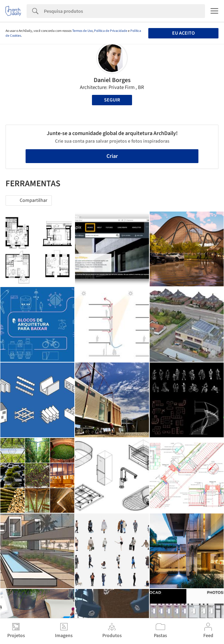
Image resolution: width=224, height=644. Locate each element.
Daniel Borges (112, 80)
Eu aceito (183, 33)
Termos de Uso (82, 31)
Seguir (112, 100)
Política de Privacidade (111, 31)
